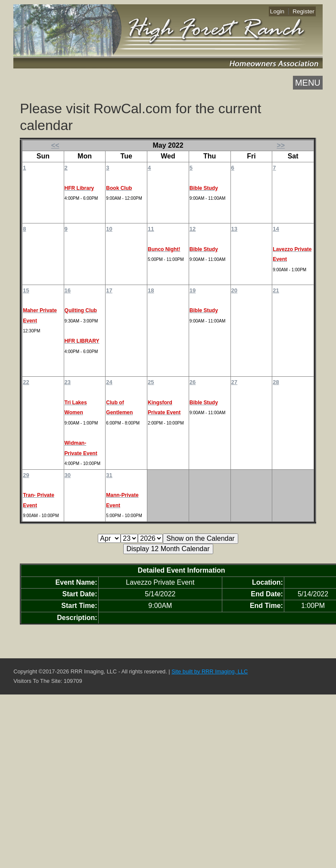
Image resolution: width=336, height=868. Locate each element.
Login (277, 11)
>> (281, 145)
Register (303, 11)
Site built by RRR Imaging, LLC (210, 671)
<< (55, 145)
